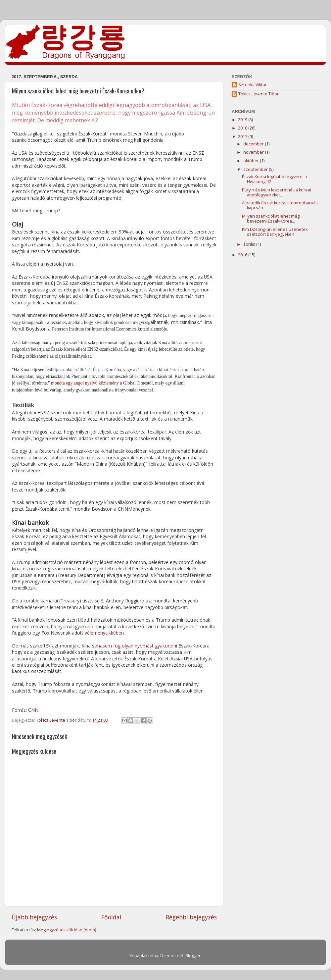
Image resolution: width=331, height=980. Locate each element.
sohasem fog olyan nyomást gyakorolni (135, 646)
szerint (19, 458)
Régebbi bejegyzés (191, 917)
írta (208, 322)
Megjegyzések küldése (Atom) (67, 930)
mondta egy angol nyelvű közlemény (85, 383)
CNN (33, 710)
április (250, 244)
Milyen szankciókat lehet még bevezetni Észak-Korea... (271, 219)
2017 (243, 137)
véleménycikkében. (105, 633)
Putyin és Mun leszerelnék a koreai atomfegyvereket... (277, 192)
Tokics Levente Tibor (259, 94)
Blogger (193, 956)
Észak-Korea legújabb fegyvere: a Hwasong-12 (274, 179)
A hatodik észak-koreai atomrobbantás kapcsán (280, 205)
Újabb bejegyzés (34, 917)
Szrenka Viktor (253, 85)
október (252, 161)
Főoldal (111, 917)
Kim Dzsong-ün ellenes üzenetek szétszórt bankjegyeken (275, 232)
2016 (243, 255)
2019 (243, 120)
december (254, 144)
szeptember (256, 169)
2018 (243, 128)
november (254, 152)
